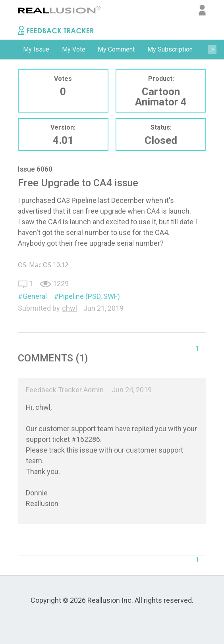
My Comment (116, 49)
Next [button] (212, 50)
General (35, 296)
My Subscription (170, 49)
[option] (36, 50)
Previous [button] (12, 50)
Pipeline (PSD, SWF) (89, 296)
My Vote (74, 49)
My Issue (36, 49)
